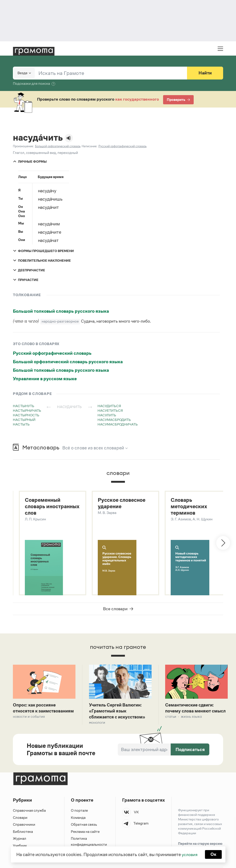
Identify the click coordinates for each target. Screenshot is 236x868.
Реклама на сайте (85, 833)
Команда (78, 819)
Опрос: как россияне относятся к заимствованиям (36, 712)
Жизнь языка (191, 724)
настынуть (24, 406)
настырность (26, 415)
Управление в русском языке (45, 379)
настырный (24, 420)
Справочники (24, 826)
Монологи (97, 724)
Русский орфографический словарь (52, 353)
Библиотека (23, 833)
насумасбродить (114, 420)
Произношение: (23, 146)
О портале (79, 812)
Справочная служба (29, 812)
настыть (21, 424)
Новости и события (29, 724)
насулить (107, 415)
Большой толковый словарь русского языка (61, 311)
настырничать (27, 410)
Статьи (171, 724)
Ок (214, 854)
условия (189, 854)
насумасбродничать (118, 424)
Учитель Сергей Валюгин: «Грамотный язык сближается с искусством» (119, 712)
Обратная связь (84, 826)
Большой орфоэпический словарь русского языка (68, 362)
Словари (20, 819)
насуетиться (110, 410)
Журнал (20, 840)
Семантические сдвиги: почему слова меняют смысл (191, 712)
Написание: (89, 146)
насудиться (109, 406)
